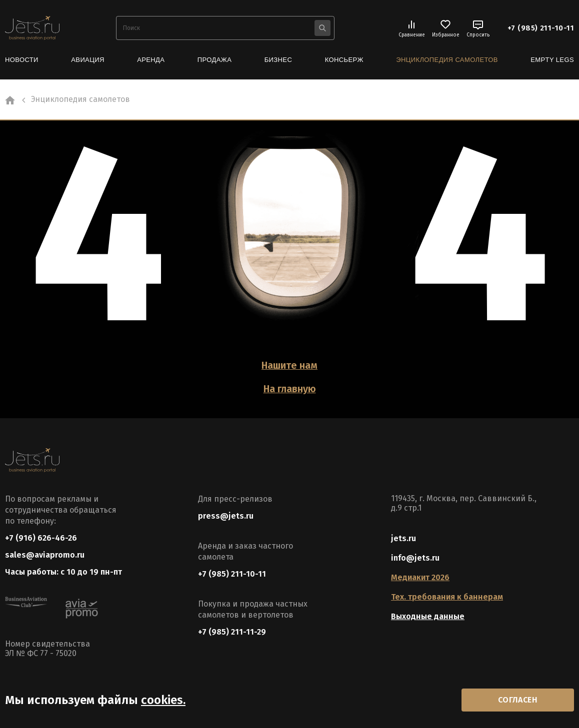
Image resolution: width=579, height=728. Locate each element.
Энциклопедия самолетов (447, 60)
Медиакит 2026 (420, 576)
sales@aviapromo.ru (45, 554)
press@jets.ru (226, 515)
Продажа (214, 60)
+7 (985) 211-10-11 (541, 28)
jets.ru (403, 537)
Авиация (87, 60)
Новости (22, 60)
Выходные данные (428, 615)
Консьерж (344, 60)
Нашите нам (290, 365)
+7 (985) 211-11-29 (232, 631)
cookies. (163, 700)
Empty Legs (552, 60)
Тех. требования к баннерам (447, 596)
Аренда (151, 60)
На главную (289, 388)
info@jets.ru (415, 557)
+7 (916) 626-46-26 (41, 537)
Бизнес (278, 60)
